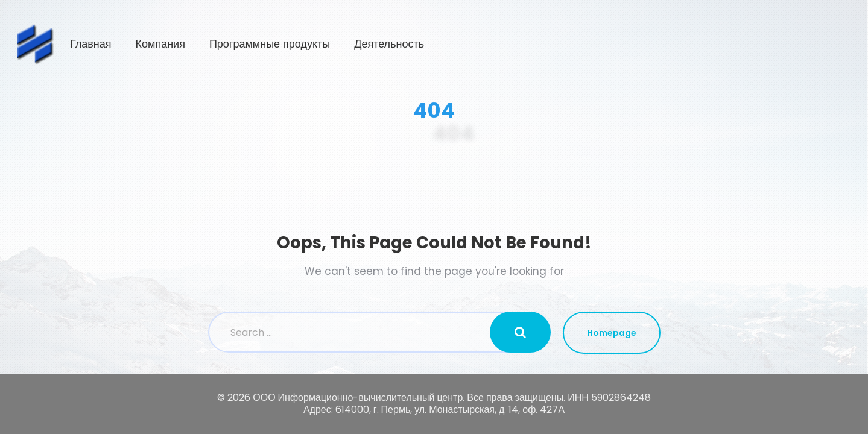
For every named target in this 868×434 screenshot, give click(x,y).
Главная (411, 44)
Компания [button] (481, 44)
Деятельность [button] (710, 44)
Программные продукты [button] (590, 44)
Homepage (612, 333)
